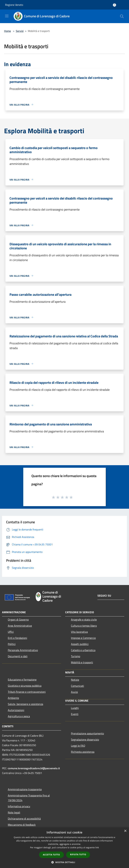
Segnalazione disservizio (85, 740)
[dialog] (64, 848)
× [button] (125, 831)
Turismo (76, 656)
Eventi (75, 714)
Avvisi (74, 692)
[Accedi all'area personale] (114, 5)
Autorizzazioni (16, 710)
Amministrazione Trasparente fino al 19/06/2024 (29, 798)
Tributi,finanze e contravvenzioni (27, 692)
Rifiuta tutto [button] (78, 854)
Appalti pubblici (80, 644)
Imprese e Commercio (83, 638)
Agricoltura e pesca (19, 716)
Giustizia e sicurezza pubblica (25, 686)
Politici (12, 644)
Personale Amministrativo (23, 650)
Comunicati (77, 686)
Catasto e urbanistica (83, 650)
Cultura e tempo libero (84, 626)
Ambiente (13, 698)
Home (7, 31)
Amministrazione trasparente (25, 789)
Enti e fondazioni (17, 638)
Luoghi (75, 708)
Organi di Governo (18, 620)
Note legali (14, 812)
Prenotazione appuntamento (87, 733)
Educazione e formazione (22, 680)
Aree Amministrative (20, 626)
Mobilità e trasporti (82, 662)
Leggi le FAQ (78, 746)
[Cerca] (122, 16)
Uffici (11, 632)
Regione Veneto (14, 5)
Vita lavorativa (79, 632)
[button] (64, 862)
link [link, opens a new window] (97, 848)
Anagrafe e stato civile (84, 620)
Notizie (75, 680)
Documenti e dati (18, 656)
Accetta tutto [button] (51, 855)
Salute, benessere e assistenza (25, 704)
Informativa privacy (19, 806)
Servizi (20, 31)
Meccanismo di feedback (22, 825)
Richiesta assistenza (83, 752)
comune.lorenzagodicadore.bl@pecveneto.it (34, 768)
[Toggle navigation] (7, 16)
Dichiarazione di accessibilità (24, 819)
